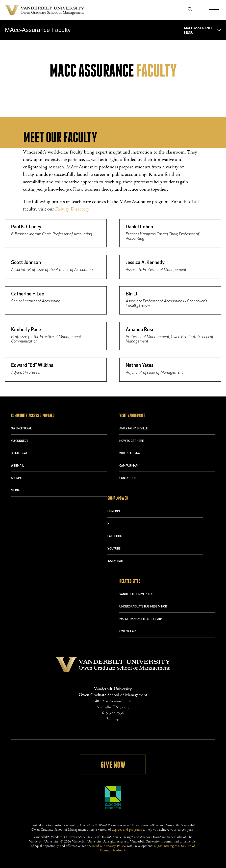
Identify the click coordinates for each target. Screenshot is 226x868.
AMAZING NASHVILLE (134, 429)
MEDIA (15, 491)
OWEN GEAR (127, 631)
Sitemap (113, 719)
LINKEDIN (114, 512)
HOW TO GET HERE (132, 441)
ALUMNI (16, 478)
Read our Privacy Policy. (109, 846)
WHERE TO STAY (130, 453)
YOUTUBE (114, 549)
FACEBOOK (115, 536)
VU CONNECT (20, 441)
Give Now (113, 765)
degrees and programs (127, 830)
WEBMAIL (17, 466)
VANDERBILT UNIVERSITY (136, 594)
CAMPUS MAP (128, 466)
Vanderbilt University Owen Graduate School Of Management (45, 11)
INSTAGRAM (115, 561)
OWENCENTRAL (21, 429)
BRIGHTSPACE (20, 453)
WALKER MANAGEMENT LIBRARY (141, 619)
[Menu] (214, 10)
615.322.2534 (113, 713)
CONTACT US (128, 478)
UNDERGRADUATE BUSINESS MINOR (143, 607)
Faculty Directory (72, 209)
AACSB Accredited (113, 797)
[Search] (190, 10)
